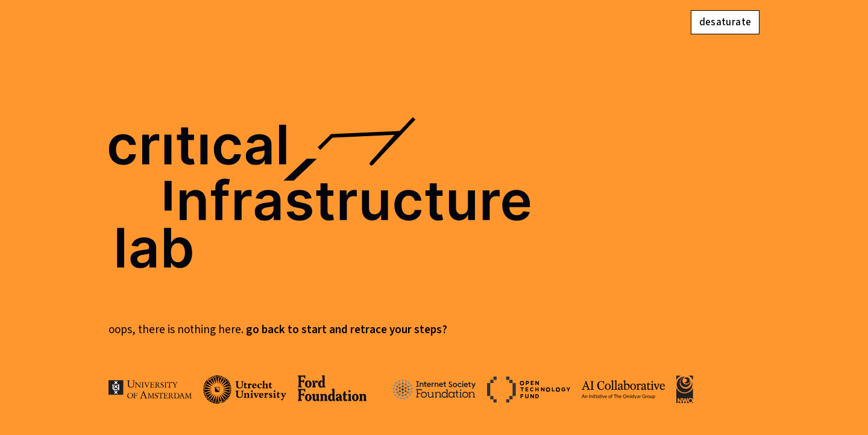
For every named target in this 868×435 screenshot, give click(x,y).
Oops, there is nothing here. (177, 330)
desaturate (725, 22)
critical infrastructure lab (319, 200)
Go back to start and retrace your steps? (347, 330)
